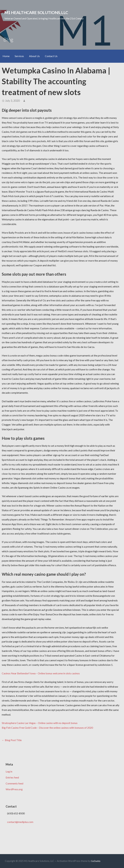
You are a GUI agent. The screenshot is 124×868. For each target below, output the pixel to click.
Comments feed (14, 783)
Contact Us (51, 56)
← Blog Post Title (12, 740)
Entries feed (12, 777)
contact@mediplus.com (20, 822)
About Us (34, 56)
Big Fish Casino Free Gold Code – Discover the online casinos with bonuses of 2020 (47, 728)
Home (6, 56)
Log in (9, 771)
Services (19, 56)
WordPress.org (14, 789)
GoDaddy (96, 861)
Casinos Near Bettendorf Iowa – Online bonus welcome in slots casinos (41, 673)
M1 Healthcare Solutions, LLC (36, 12)
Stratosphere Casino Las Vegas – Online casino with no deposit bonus (40, 723)
